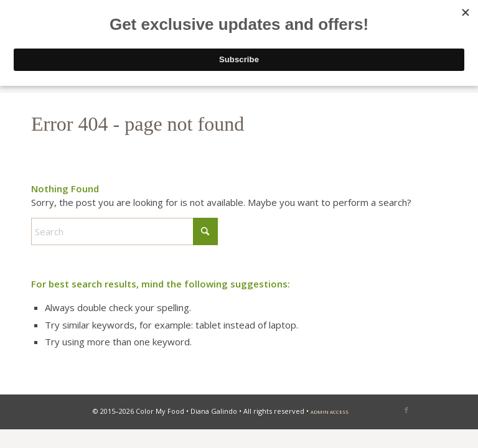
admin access (330, 412)
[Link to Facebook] (406, 410)
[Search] (124, 231)
